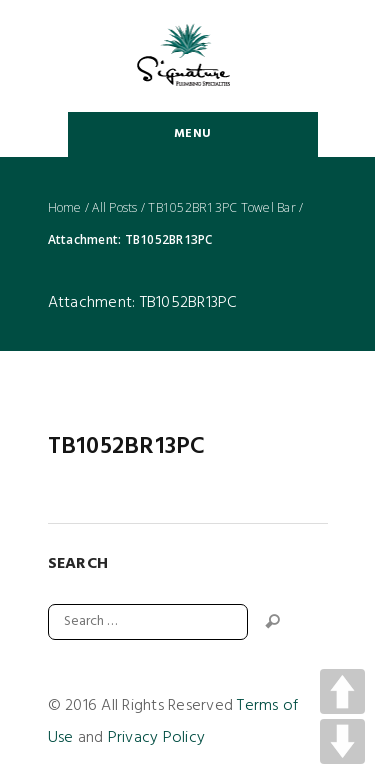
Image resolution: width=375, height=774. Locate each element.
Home (65, 208)
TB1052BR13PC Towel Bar (222, 208)
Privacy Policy (157, 738)
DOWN (342, 741)
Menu (192, 134)
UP (342, 691)
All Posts (114, 208)
